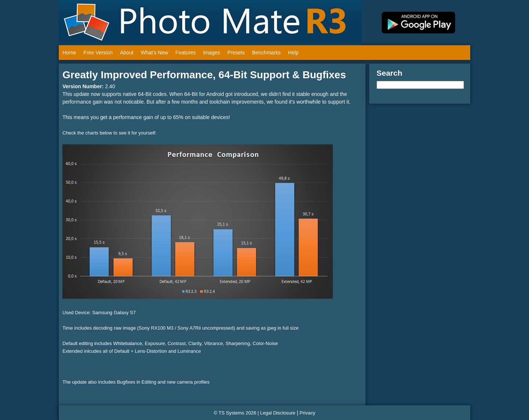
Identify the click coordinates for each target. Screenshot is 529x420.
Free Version (98, 53)
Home (69, 53)
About (127, 53)
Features (186, 53)
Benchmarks (266, 53)
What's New (154, 53)
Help (293, 53)
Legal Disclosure (278, 413)
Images (212, 53)
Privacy (308, 413)
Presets (236, 53)
